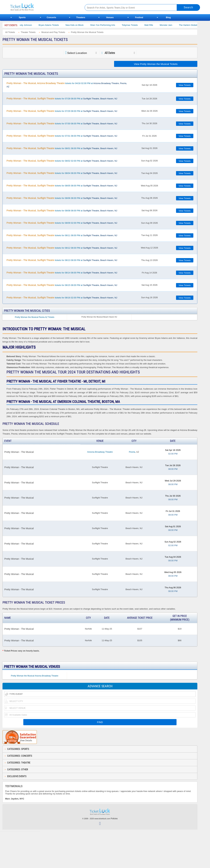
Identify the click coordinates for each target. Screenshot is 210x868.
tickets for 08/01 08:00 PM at (62, 148)
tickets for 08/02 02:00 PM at (62, 161)
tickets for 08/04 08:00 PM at (62, 173)
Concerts (51, 17)
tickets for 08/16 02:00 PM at (62, 298)
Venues (110, 17)
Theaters (81, 17)
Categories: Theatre (19, 763)
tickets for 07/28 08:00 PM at (62, 99)
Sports (22, 17)
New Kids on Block (81, 25)
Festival (139, 17)
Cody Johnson (31, 25)
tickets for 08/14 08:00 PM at (62, 273)
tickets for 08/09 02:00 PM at (62, 223)
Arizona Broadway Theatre (100, 452)
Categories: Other (18, 769)
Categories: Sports (18, 749)
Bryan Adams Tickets (55, 25)
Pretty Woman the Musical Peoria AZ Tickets (35, 317)
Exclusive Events (17, 776)
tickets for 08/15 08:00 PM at (62, 285)
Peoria (132, 452)
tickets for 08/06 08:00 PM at (62, 198)
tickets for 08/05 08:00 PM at (62, 186)
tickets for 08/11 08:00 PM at (62, 235)
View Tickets (185, 85)
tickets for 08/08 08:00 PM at (62, 211)
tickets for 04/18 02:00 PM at (67, 85)
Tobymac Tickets (136, 25)
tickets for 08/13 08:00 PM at (62, 260)
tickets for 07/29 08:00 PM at (62, 111)
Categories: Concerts (20, 756)
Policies (114, 819)
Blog (168, 17)
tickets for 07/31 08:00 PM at (62, 136)
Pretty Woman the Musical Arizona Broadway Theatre (34, 676)
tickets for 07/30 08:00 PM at (62, 123)
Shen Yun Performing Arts (109, 25)
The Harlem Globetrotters (197, 25)
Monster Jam (172, 25)
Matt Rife (155, 25)
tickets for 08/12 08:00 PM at (62, 248)
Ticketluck (43, 7)
